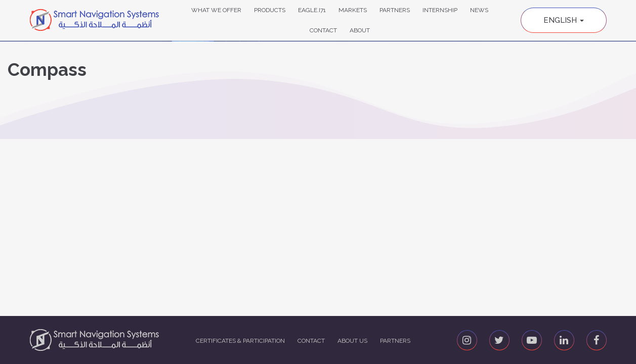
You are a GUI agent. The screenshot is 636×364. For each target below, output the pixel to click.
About (360, 30)
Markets (353, 10)
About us (352, 341)
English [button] (564, 20)
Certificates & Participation (240, 341)
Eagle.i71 (312, 10)
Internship (440, 10)
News (479, 10)
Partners (395, 10)
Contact (323, 30)
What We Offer (216, 10)
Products (270, 10)
